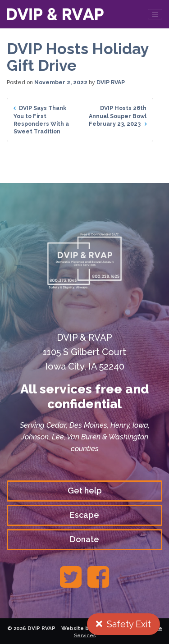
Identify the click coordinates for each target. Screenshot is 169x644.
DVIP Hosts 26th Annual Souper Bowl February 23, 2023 (118, 116)
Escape (84, 515)
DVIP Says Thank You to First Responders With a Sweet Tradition (41, 120)
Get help (85, 491)
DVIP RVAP (111, 82)
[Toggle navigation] (155, 14)
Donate (84, 539)
